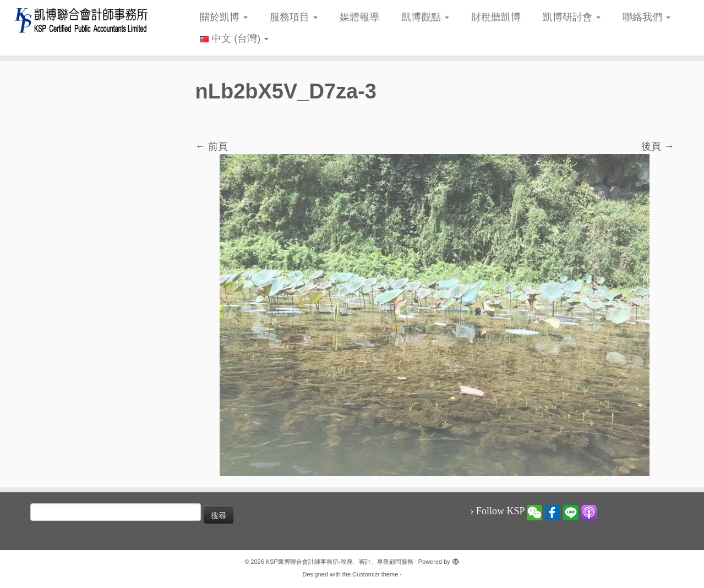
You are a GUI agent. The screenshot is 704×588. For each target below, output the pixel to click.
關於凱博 (224, 17)
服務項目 (294, 17)
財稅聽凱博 (496, 17)
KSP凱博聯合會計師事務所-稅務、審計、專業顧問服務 (340, 562)
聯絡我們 (646, 17)
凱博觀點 (425, 17)
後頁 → (657, 146)
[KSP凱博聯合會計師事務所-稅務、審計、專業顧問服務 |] (81, 20)
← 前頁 (212, 146)
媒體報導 (359, 17)
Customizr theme (375, 574)
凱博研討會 (572, 17)
